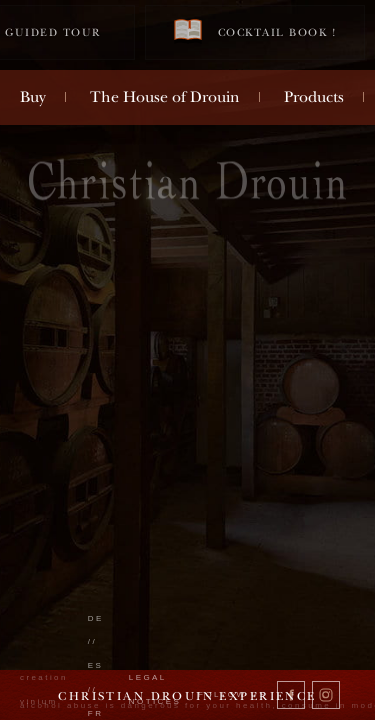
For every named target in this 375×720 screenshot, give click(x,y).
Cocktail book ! (255, 31)
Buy (33, 97)
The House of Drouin (165, 97)
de (96, 618)
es (96, 665)
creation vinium (44, 689)
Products (314, 97)
